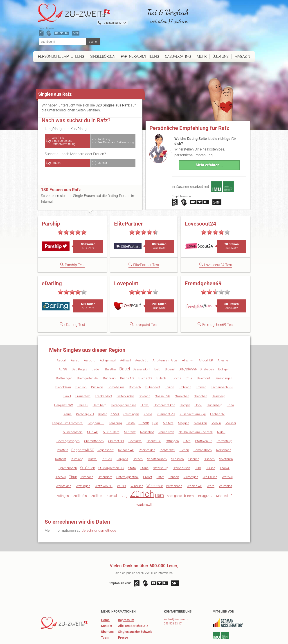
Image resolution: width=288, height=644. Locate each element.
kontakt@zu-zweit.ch (177, 601)
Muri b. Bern (111, 414)
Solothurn (226, 441)
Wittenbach (174, 468)
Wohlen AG (195, 468)
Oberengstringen (68, 423)
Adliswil (125, 342)
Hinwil (145, 387)
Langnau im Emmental (68, 405)
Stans (144, 450)
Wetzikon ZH (104, 468)
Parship (51, 206)
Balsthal (111, 351)
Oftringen (172, 423)
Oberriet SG (116, 423)
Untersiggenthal (127, 459)
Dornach (135, 369)
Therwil (61, 459)
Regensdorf (106, 432)
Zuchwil (112, 478)
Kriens (148, 396)
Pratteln (63, 432)
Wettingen (83, 468)
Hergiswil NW (64, 387)
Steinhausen (181, 450)
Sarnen (138, 441)
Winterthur (155, 468)
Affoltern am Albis (165, 342)
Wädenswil (144, 487)
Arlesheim (224, 342)
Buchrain (109, 360)
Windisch (137, 468)
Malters (168, 405)
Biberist (170, 351)
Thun (73, 459)
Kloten (103, 396)
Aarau (75, 342)
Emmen (201, 369)
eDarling (52, 266)
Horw (198, 387)
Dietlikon (97, 369)
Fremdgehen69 (203, 266)
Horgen (185, 387)
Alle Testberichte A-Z (133, 608)
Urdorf (148, 459)
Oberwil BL (154, 423)
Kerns (67, 396)
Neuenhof (147, 414)
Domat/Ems (116, 369)
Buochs (176, 360)
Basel (125, 351)
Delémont (204, 360)
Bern (160, 477)
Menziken (200, 405)
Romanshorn (203, 432)
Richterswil (167, 432)
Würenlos (226, 468)
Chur (189, 360)
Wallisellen (210, 459)
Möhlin (216, 405)
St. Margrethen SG (111, 450)
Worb (211, 468)
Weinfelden (64, 468)
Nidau (221, 414)
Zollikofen (80, 478)
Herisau (83, 387)
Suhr (198, 450)
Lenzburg (115, 405)
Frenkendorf (103, 378)
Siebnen (194, 441)
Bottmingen (64, 360)
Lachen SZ (217, 396)
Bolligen (224, 351)
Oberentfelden (94, 423)
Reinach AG (126, 432)
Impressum (126, 602)
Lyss (155, 405)
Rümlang (77, 441)
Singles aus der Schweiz (135, 614)
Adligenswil (108, 342)
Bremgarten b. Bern (180, 478)
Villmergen (191, 459)
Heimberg (218, 378)
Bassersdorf (141, 351)
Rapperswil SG (83, 432)
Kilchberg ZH (85, 396)
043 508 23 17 (173, 605)
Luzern (144, 405)
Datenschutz (236, 639)
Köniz (115, 396)
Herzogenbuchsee (124, 387)
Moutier (231, 405)
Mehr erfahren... (209, 147)
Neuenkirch (166, 414)
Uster (160, 459)
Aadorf (62, 342)
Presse (123, 620)
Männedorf (224, 478)
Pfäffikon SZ (204, 423)
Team (105, 620)
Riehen (184, 432)
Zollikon (97, 478)
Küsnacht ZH (166, 396)
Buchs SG (145, 360)
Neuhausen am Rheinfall (196, 414)
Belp (157, 351)
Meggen (184, 405)
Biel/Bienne (188, 351)
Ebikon (169, 369)
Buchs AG (127, 360)
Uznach (174, 459)
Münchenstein (73, 414)
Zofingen (63, 478)
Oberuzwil (135, 423)
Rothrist (61, 441)
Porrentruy (224, 423)
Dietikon (81, 369)
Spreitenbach (68, 450)
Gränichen (182, 378)
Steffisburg (161, 450)
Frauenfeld (83, 378)
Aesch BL (142, 342)
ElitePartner (128, 206)
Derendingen (223, 360)
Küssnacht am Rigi (193, 396)
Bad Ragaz (79, 351)
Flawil (67, 378)
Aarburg (90, 342)
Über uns (107, 614)
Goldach (144, 378)
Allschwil (188, 342)
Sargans (122, 441)
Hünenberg (215, 387)
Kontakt (107, 608)
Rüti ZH (107, 441)
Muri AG (93, 414)
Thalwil (225, 450)
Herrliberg (100, 387)
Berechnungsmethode (99, 512)
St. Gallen (88, 450)
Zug (125, 478)
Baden (96, 351)
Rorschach (224, 432)
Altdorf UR (206, 342)
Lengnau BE (96, 405)
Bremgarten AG (88, 360)
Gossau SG (163, 378)
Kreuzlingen (131, 396)
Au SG (63, 351)
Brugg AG (205, 478)
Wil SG (121, 468)
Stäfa (132, 450)
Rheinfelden (147, 432)
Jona (230, 387)
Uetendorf (105, 459)
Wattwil (227, 459)
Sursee (210, 450)
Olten (187, 423)
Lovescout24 (200, 206)
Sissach (209, 441)
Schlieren (178, 441)
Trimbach (87, 459)
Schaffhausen (157, 441)
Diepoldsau (63, 369)
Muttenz (130, 414)
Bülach (161, 360)
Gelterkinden (125, 378)
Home (105, 602)
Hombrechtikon (164, 387)
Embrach (185, 369)
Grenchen (200, 378)
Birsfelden (207, 351)
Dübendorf (153, 369)
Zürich (142, 476)
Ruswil (93, 441)
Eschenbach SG (222, 369)
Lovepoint (126, 266)
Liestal (131, 405)
